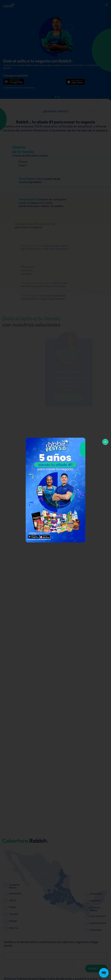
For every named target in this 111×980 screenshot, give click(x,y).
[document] (55, 490)
